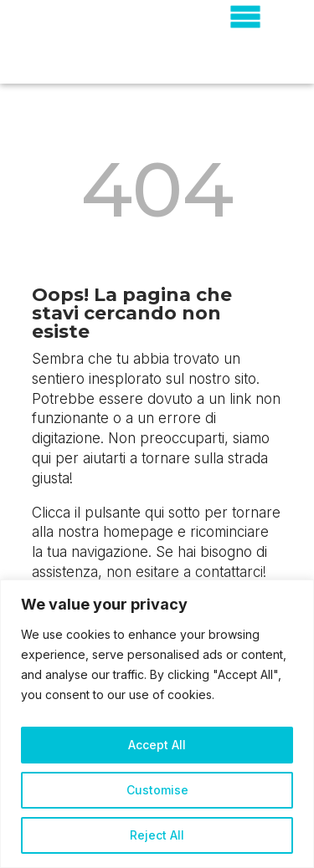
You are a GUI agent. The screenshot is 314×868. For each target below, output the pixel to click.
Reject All (157, 835)
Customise (157, 790)
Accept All (157, 745)
